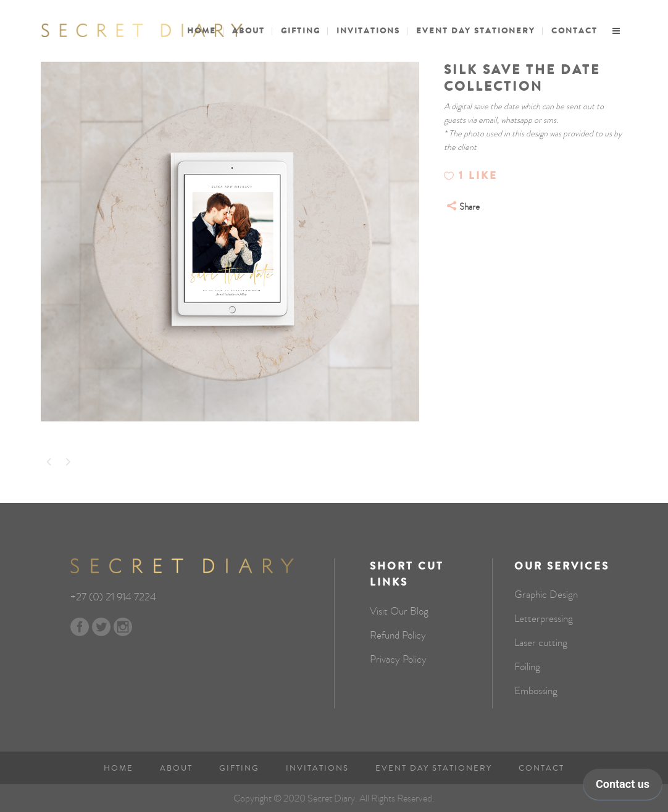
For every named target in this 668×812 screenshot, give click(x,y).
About (176, 768)
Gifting (239, 768)
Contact (541, 768)
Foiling (527, 667)
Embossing (536, 691)
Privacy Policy (398, 660)
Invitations (317, 768)
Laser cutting (541, 643)
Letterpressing (544, 619)
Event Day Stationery (434, 768)
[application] (623, 787)
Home (119, 768)
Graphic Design (546, 595)
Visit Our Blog (399, 611)
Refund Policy (398, 636)
